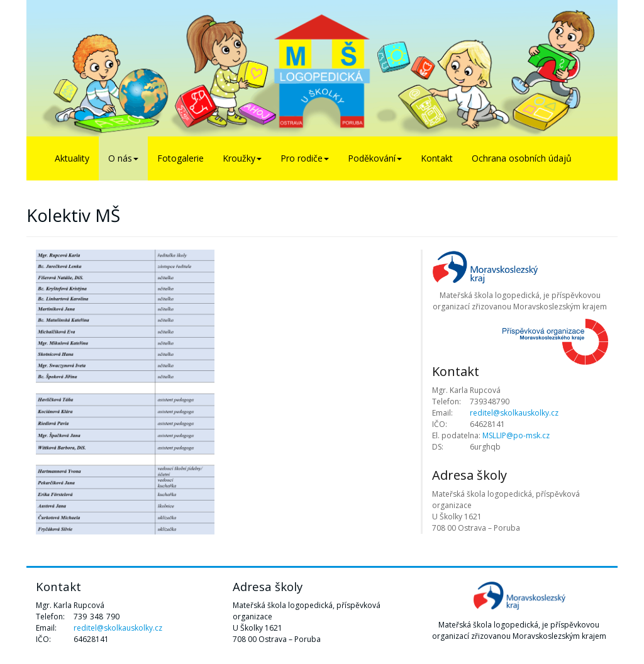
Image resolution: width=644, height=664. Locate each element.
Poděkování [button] (375, 158)
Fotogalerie (180, 158)
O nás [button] (123, 158)
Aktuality (72, 158)
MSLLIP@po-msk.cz (516, 435)
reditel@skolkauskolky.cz (514, 413)
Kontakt (437, 158)
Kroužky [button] (242, 158)
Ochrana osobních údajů (522, 158)
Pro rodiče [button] (305, 158)
